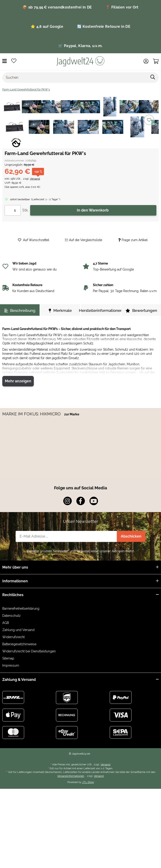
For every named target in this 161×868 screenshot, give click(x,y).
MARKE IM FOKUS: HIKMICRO (32, 414)
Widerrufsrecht (13, 637)
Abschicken (131, 536)
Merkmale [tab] (60, 310)
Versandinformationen (71, 776)
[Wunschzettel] (14, 61)
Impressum (11, 665)
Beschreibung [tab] (20, 310)
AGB (6, 623)
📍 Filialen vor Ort (122, 7)
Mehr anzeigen (18, 381)
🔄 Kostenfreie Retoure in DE (104, 27)
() (46, 199)
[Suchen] (75, 78)
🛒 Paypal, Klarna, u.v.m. (80, 46)
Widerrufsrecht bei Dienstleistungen (29, 651)
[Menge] (13, 210)
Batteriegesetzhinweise (19, 644)
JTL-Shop (88, 782)
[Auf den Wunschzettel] (149, 120)
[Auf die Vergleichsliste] (149, 107)
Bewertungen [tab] (141, 310)
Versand (35, 179)
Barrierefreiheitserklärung (21, 609)
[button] (146, 61)
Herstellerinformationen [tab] (101, 310)
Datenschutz (11, 616)
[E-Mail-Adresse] (66, 536)
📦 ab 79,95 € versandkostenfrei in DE (57, 7)
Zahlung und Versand (18, 630)
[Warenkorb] (156, 61)
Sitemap (8, 658)
